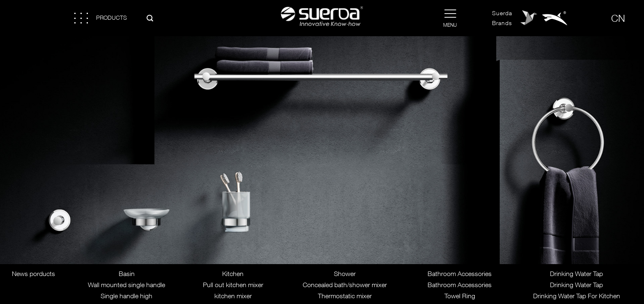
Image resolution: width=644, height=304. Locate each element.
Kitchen (233, 274)
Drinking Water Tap (576, 274)
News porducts (33, 274)
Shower (345, 274)
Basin (127, 274)
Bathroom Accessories (460, 274)
